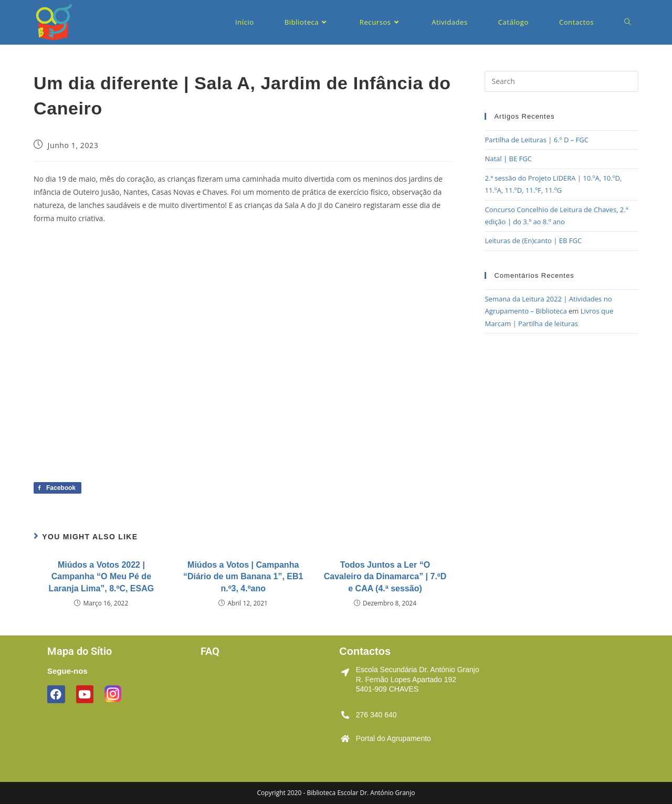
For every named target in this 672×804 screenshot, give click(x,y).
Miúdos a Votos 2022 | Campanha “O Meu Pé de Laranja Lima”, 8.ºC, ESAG (102, 577)
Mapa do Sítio (80, 651)
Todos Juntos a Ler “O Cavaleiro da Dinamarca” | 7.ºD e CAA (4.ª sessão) (385, 577)
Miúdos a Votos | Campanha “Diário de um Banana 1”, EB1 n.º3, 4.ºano (243, 577)
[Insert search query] (561, 81)
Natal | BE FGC (508, 159)
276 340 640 (376, 715)
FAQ (210, 651)
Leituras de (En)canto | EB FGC (533, 241)
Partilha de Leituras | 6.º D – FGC (536, 140)
